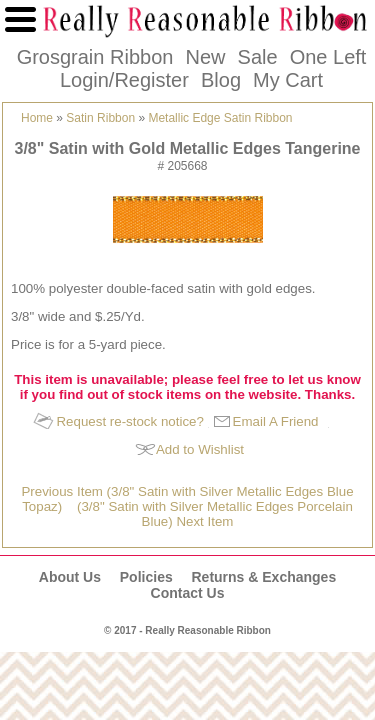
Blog (221, 80)
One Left (328, 57)
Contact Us (188, 593)
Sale (258, 57)
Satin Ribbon (100, 118)
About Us (70, 577)
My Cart (288, 80)
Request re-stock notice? (129, 421)
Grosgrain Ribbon (95, 57)
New (205, 57)
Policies (146, 577)
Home (37, 118)
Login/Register (124, 80)
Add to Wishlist (200, 449)
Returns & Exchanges (263, 577)
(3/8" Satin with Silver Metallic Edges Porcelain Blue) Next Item (215, 514)
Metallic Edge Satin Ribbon (220, 118)
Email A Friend (276, 421)
